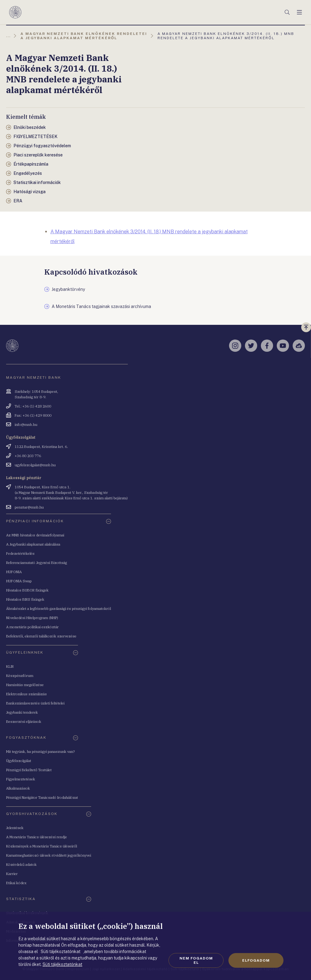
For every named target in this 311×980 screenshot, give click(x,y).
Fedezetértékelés (20, 553)
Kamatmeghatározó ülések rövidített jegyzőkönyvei (49, 855)
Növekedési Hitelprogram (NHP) (32, 618)
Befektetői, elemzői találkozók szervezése (41, 636)
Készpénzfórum (20, 676)
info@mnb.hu (26, 424)
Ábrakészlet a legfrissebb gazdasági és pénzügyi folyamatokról (59, 608)
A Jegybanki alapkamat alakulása (33, 544)
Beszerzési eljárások (24, 721)
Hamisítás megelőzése (25, 685)
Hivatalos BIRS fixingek (25, 599)
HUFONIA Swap (19, 581)
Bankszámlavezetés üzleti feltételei (35, 703)
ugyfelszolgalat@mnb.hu (35, 465)
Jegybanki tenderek (22, 712)
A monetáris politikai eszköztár (32, 627)
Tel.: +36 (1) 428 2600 (33, 406)
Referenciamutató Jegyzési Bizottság (37, 563)
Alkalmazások (18, 788)
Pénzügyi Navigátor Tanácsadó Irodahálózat (42, 797)
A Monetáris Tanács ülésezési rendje (37, 837)
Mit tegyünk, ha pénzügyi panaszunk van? (40, 751)
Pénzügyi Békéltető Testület (29, 770)
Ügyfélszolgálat (19, 761)
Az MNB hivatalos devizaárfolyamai (35, 535)
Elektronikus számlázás (26, 694)
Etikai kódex (16, 883)
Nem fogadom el (196, 960)
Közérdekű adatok (21, 864)
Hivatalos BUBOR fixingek (27, 590)
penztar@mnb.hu (29, 507)
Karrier (12, 874)
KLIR (10, 666)
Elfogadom (256, 960)
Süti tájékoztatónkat (62, 964)
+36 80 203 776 (28, 456)
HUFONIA (14, 572)
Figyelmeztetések (21, 779)
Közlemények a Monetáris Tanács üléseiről (42, 846)
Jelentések (15, 828)
